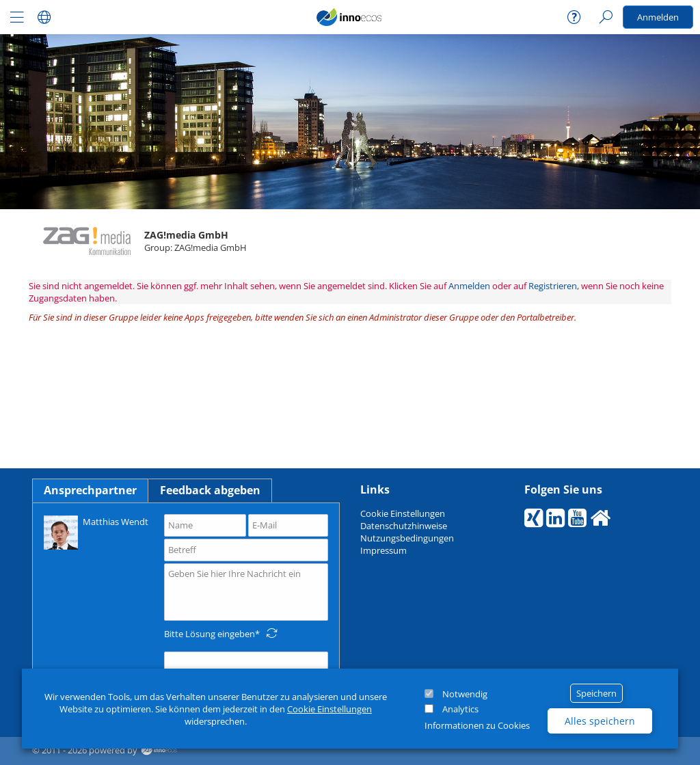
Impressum (383, 550)
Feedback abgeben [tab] (210, 490)
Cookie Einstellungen (329, 709)
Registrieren (553, 286)
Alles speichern (600, 721)
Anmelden (658, 17)
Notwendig (465, 694)
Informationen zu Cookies (477, 725)
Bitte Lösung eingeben (210, 634)
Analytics (460, 709)
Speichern (596, 693)
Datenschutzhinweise (404, 526)
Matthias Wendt (96, 532)
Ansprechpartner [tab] (90, 490)
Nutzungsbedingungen (407, 538)
